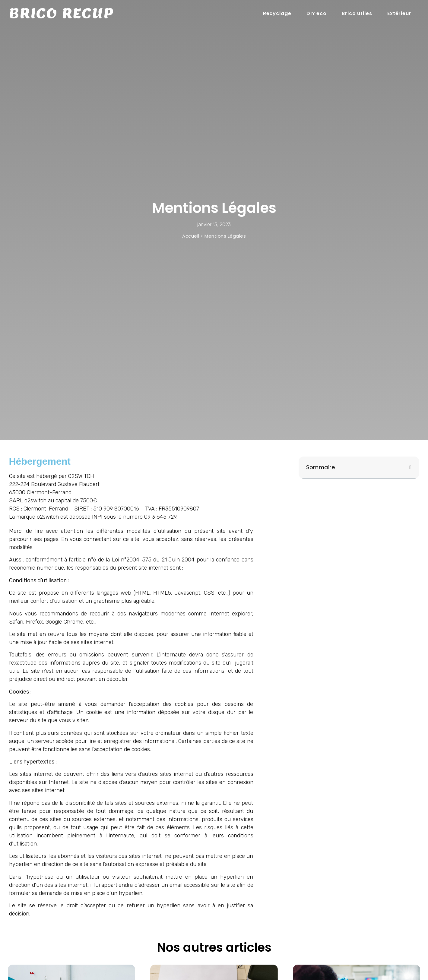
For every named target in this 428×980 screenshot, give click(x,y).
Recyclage (277, 13)
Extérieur (399, 13)
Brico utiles (357, 13)
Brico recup (61, 14)
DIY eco (317, 13)
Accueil (191, 236)
